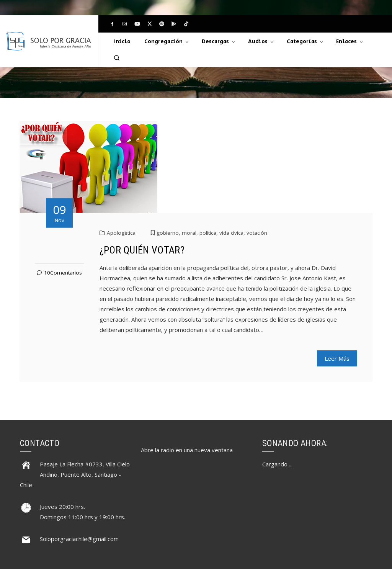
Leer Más (337, 358)
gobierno (168, 233)
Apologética (121, 233)
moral (189, 233)
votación (257, 233)
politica (208, 233)
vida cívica (231, 233)
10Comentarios (63, 273)
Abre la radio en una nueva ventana (187, 450)
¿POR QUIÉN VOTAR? (142, 250)
